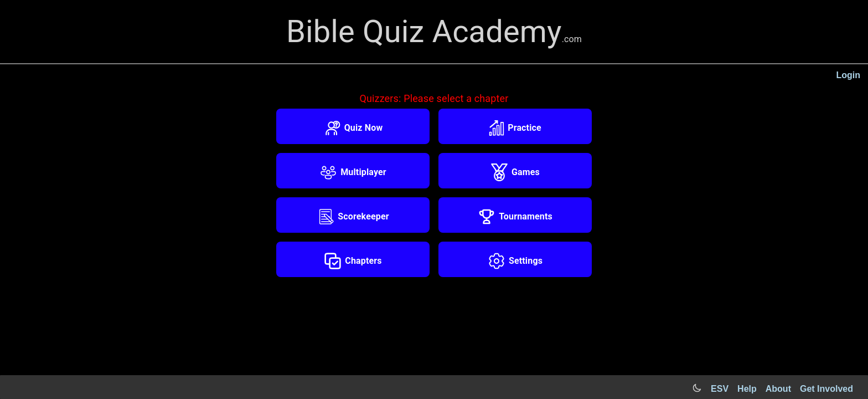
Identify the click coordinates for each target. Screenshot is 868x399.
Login (848, 75)
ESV (720, 389)
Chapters (353, 261)
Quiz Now (353, 128)
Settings (515, 261)
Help (747, 389)
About (778, 389)
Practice (515, 128)
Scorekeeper (353, 217)
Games (515, 172)
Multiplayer (353, 172)
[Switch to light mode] (697, 389)
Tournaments (515, 217)
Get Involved (826, 389)
